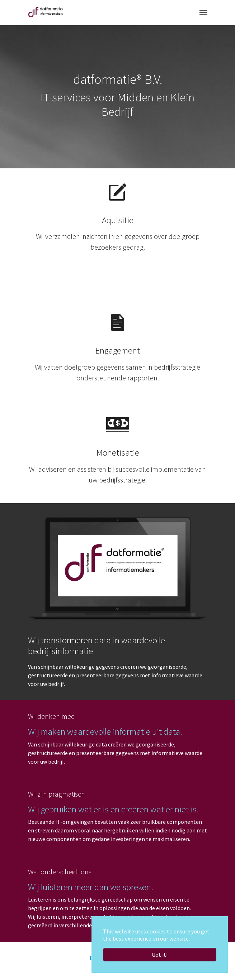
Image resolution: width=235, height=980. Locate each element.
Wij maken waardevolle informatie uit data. (105, 732)
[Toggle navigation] (203, 13)
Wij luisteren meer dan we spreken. (91, 887)
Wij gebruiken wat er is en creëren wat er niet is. (113, 809)
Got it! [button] (160, 955)
